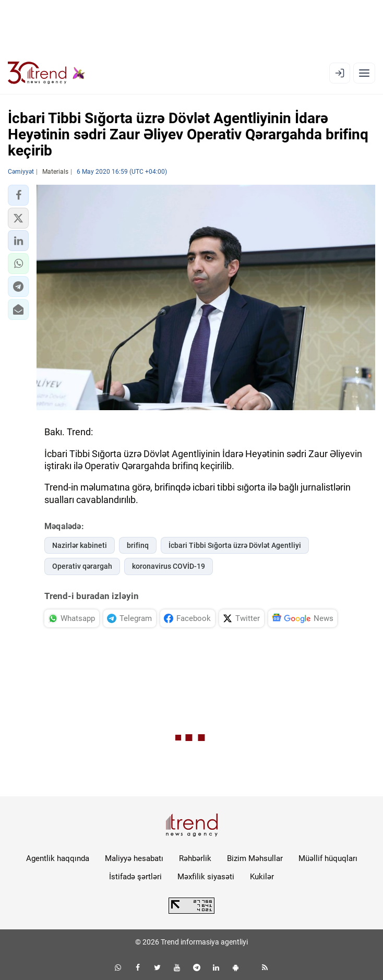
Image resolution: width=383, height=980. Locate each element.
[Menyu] (364, 73)
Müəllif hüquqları (328, 858)
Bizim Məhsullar (255, 858)
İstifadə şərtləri (135, 877)
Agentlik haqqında (58, 858)
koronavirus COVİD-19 (169, 566)
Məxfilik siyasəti (206, 877)
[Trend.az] (46, 73)
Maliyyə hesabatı (134, 858)
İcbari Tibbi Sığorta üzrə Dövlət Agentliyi (235, 545)
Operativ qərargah (82, 566)
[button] (18, 195)
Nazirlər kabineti (80, 545)
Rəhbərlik (195, 858)
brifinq (138, 545)
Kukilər (262, 877)
